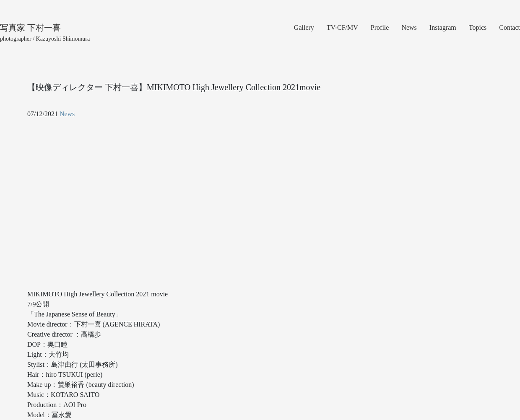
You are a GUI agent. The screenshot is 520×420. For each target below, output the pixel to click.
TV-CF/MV (342, 27)
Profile (380, 27)
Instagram (443, 27)
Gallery (304, 27)
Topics (478, 27)
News (409, 27)
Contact (510, 27)
